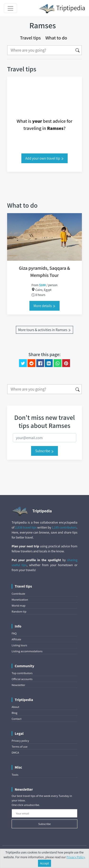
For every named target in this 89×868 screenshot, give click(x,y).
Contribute (18, 594)
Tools (15, 775)
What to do (56, 38)
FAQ (14, 633)
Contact (16, 719)
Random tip (19, 611)
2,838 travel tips (26, 527)
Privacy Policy (76, 857)
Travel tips (30, 38)
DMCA (15, 753)
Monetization (20, 600)
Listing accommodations (27, 651)
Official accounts (22, 679)
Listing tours (19, 645)
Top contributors (22, 673)
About (15, 707)
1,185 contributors (64, 527)
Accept (45, 863)
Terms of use (20, 747)
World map (19, 606)
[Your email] (44, 813)
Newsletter (18, 685)
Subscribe (44, 451)
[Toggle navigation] (10, 8)
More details (44, 306)
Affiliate (16, 639)
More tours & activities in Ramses (44, 330)
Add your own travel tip (45, 158)
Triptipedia (62, 9)
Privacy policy (20, 741)
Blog (14, 713)
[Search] (40, 50)
